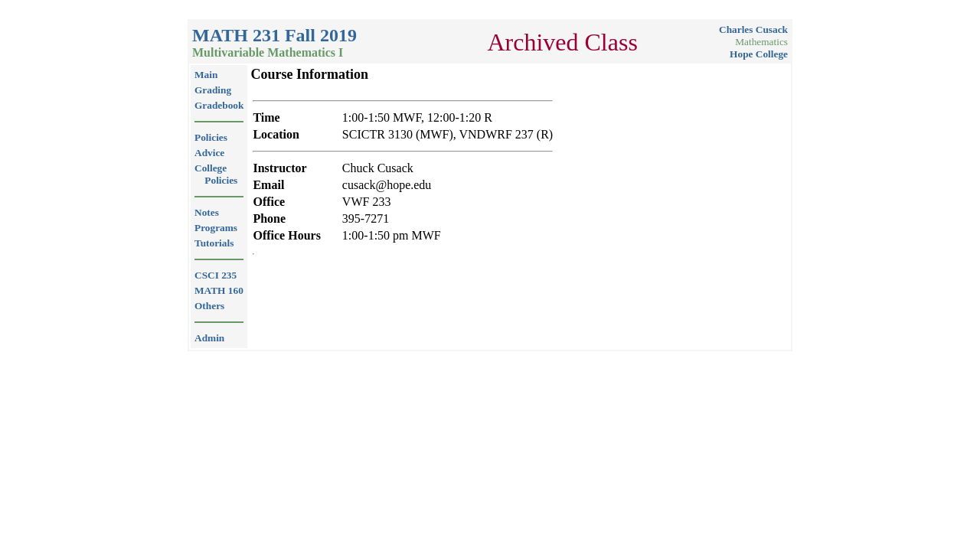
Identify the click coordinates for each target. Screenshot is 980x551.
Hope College (759, 54)
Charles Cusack (753, 29)
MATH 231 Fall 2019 (274, 35)
